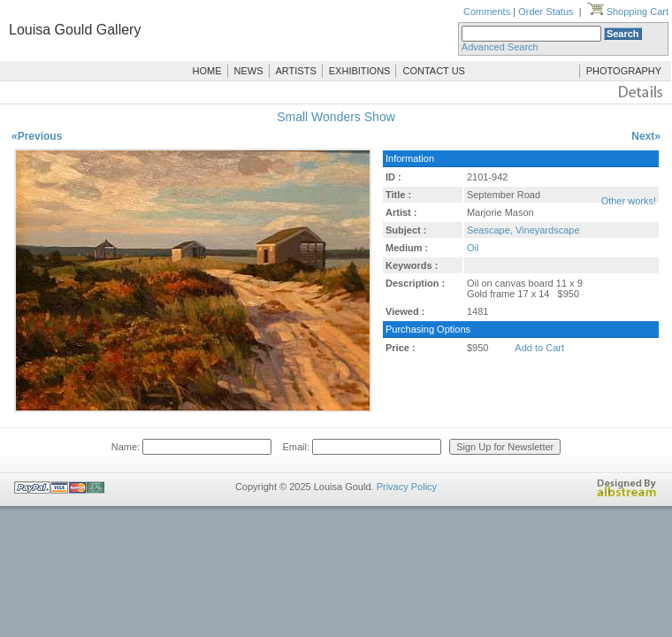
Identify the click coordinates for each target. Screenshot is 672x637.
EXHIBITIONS (360, 71)
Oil (473, 248)
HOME (207, 71)
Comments (487, 12)
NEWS (249, 71)
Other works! (629, 201)
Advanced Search (500, 47)
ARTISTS (296, 71)
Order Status (546, 12)
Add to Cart (539, 348)
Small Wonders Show (336, 117)
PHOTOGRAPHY (624, 71)
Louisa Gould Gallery (75, 30)
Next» (646, 136)
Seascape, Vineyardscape (523, 230)
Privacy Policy (407, 487)
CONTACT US (434, 71)
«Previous (37, 136)
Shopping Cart (628, 12)
